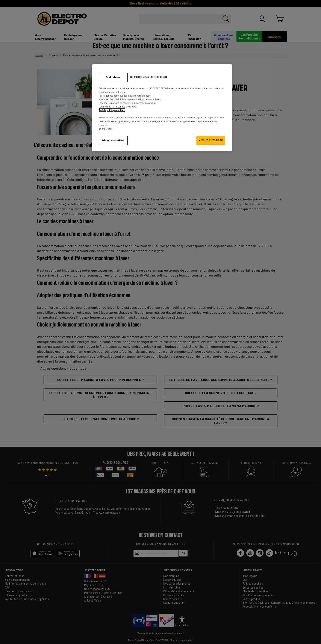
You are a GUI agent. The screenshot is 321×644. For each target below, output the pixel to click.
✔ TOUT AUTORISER (211, 140)
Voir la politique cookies (112, 110)
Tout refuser (113, 77)
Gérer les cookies (113, 140)
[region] (162, 108)
